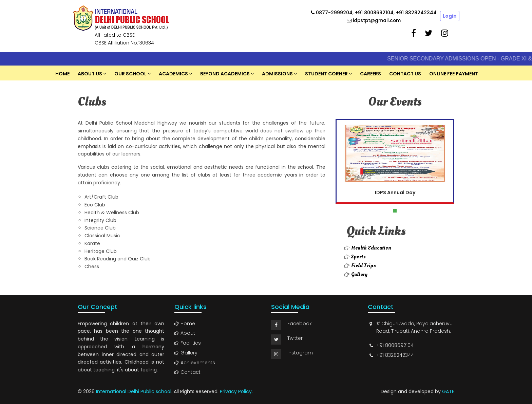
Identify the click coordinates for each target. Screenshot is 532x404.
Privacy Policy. (236, 391)
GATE (448, 391)
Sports (358, 257)
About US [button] (90, 74)
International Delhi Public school (134, 391)
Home (62, 74)
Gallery (359, 274)
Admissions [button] (277, 74)
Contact (187, 372)
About (185, 333)
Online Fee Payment (454, 74)
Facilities (188, 343)
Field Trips (364, 265)
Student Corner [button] (326, 74)
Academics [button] (173, 74)
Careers (370, 74)
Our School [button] (130, 74)
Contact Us (405, 74)
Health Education (371, 248)
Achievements (195, 363)
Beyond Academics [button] (225, 74)
